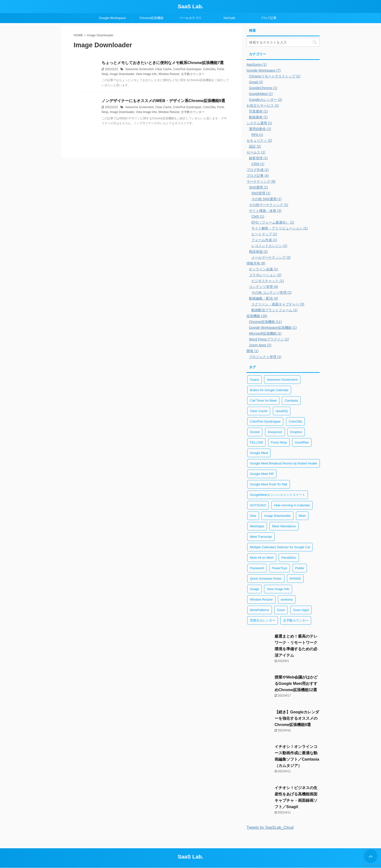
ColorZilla (209, 69)
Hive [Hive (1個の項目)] (253, 516)
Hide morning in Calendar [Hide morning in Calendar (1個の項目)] (292, 505)
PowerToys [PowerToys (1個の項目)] (280, 568)
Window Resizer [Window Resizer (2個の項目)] (261, 599)
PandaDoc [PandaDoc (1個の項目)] (289, 558)
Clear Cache (163, 69)
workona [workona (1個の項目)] (287, 599)
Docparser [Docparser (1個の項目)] (275, 432)
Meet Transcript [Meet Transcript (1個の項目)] (261, 537)
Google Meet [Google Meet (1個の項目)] (259, 453)
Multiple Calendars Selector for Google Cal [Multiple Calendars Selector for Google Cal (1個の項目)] (280, 547)
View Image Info (146, 74)
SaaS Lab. (190, 6)
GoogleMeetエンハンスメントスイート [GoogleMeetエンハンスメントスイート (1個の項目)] (278, 495)
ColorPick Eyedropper (187, 69)
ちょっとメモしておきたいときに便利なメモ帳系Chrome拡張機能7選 (163, 63)
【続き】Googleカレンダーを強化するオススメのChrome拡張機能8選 (297, 718)
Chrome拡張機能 (151, 18)
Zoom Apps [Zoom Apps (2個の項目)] (301, 610)
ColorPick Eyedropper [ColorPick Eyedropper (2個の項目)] (265, 421)
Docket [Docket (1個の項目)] (255, 432)
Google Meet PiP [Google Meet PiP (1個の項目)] (262, 474)
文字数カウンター (193, 74)
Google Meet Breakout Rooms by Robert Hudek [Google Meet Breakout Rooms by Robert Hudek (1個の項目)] (284, 463)
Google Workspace (112, 18)
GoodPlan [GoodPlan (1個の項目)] (302, 442)
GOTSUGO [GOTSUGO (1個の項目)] (258, 505)
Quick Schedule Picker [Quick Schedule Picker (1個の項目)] (266, 579)
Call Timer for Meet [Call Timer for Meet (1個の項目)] (263, 401)
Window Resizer (169, 74)
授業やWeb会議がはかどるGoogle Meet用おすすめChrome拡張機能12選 (296, 684)
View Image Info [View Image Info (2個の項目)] (278, 589)
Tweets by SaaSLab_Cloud (270, 827)
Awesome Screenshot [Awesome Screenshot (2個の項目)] (282, 380)
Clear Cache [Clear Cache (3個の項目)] (259, 411)
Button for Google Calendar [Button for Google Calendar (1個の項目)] (269, 390)
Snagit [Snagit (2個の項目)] (254, 589)
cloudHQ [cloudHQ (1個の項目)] (282, 411)
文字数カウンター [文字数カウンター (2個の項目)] (296, 620)
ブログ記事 (269, 18)
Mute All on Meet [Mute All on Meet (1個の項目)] (262, 558)
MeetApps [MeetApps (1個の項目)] (257, 526)
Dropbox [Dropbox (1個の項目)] (296, 432)
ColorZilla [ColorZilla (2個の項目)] (295, 421)
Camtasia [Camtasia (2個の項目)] (291, 401)
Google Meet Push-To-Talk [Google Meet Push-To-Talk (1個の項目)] (269, 484)
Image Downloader (122, 74)
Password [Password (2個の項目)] (257, 568)
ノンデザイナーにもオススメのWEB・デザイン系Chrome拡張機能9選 (163, 101)
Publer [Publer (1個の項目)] (300, 568)
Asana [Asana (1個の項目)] (254, 380)
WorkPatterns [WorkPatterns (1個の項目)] (260, 610)
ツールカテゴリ (190, 18)
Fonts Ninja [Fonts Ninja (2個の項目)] (279, 442)
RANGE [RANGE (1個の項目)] (295, 579)
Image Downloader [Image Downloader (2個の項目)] (277, 516)
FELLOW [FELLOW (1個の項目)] (256, 442)
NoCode (229, 18)
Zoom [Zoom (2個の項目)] (281, 610)
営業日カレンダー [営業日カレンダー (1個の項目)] (263, 620)
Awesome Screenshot (139, 69)
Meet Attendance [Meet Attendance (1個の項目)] (284, 526)
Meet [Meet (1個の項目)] (302, 516)
